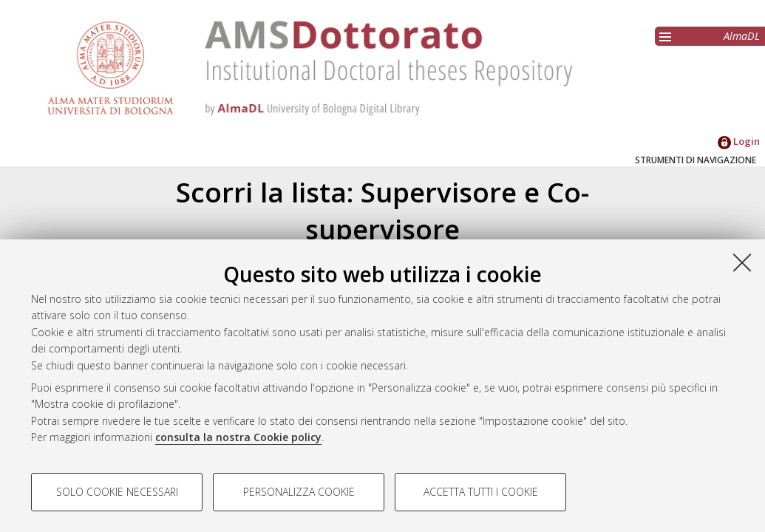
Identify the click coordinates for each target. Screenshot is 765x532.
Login (739, 141)
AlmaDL (742, 36)
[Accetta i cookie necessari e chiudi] (742, 262)
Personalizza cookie (299, 492)
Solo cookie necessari (117, 492)
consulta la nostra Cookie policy (238, 437)
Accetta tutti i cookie (481, 492)
